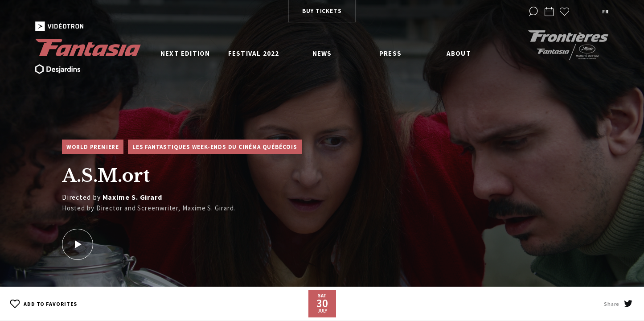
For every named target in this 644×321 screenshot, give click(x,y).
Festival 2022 (254, 53)
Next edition (185, 53)
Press (390, 53)
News (322, 53)
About (459, 53)
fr (605, 11)
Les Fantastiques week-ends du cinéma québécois (215, 147)
